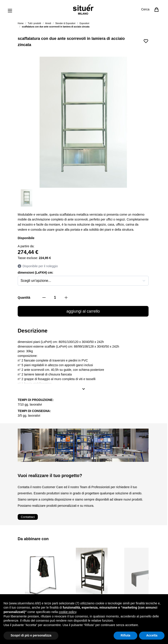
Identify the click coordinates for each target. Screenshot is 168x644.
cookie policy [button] (68, 612)
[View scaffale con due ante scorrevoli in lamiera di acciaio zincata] (27, 198)
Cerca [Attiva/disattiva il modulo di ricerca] (145, 9)
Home (21, 23)
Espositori (84, 23)
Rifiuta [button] (126, 635)
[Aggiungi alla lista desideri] (146, 41)
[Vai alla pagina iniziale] (83, 10)
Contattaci (28, 517)
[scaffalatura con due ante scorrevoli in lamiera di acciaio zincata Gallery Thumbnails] (83, 198)
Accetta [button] (152, 635)
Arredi (48, 23)
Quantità (24, 298)
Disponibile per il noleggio (38, 266)
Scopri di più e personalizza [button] (31, 635)
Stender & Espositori (65, 23)
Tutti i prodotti (34, 23)
